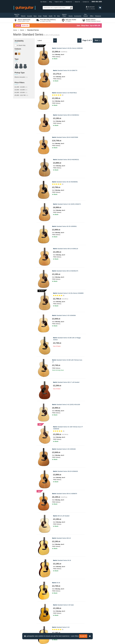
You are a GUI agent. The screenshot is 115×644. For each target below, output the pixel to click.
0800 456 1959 (97, 2)
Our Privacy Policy (64, 608)
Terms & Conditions (20, 611)
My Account (90, 7)
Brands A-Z (69, 2)
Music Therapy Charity (66, 605)
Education (62, 602)
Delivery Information (21, 592)
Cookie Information (20, 608)
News (60, 598)
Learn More (75, 636)
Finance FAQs (19, 605)
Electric (23, 16)
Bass (35, 16)
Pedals (45, 16)
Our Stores (43, 2)
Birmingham (40, 589)
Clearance (98, 16)
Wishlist (93, 9)
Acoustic (30, 16)
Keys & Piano (64, 15)
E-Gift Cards (62, 592)
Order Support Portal (21, 595)
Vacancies (62, 611)
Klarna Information (20, 614)
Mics (58, 16)
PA (55, 16)
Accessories (78, 16)
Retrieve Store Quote (21, 602)
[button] (100, 8)
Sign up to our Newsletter (57, 562)
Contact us (18, 589)
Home (15, 30)
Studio (51, 16)
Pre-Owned (86, 15)
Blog (51, 2)
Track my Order (19, 598)
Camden (39, 592)
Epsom (39, 598)
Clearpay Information (21, 617)
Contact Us (86, 2)
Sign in (88, 9)
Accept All (83, 636)
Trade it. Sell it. (63, 595)
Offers (92, 16)
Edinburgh (40, 595)
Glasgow (39, 602)
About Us (77, 2)
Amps (40, 16)
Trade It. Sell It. (59, 2)
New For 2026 (17, 15)
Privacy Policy (51, 566)
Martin (22, 30)
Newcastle (40, 605)
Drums (71, 16)
